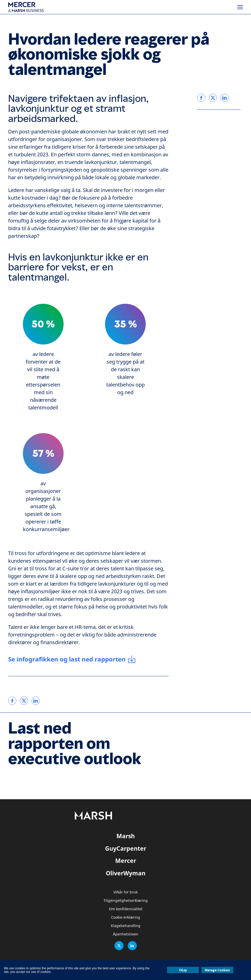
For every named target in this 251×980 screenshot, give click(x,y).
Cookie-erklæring (126, 917)
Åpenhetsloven (126, 934)
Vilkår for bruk (126, 892)
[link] (12, 701)
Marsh (126, 836)
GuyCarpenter (126, 848)
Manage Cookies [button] (217, 970)
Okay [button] (183, 970)
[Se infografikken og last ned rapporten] (72, 659)
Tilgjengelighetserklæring (126, 901)
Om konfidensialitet (126, 909)
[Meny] (240, 7)
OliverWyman (126, 873)
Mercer (126, 861)
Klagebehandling (126, 926)
